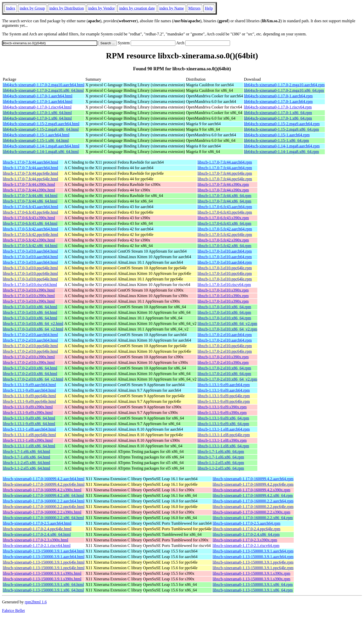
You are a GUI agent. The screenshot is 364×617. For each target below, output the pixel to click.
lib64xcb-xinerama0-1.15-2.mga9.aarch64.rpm (282, 124)
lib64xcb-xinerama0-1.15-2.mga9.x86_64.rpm (281, 129)
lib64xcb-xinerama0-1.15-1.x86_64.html (36, 140)
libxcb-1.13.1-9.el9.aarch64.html (29, 385)
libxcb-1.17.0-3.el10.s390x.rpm (223, 290)
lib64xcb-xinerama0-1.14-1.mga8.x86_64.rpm (281, 152)
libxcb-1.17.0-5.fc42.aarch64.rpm (225, 229)
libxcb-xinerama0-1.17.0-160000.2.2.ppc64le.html (44, 507)
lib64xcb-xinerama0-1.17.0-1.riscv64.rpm (278, 107)
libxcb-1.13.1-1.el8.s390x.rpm (222, 440)
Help (209, 8)
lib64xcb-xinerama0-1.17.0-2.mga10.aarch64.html (44, 85)
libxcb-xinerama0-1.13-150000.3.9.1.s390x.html (42, 573)
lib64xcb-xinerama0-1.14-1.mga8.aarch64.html (41, 146)
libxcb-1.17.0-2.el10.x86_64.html (30, 368)
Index (11, 8)
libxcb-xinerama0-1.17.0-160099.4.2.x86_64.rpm (253, 495)
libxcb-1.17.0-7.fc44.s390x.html (29, 184)
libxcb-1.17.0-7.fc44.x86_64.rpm (224, 196)
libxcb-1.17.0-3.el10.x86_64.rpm (224, 307)
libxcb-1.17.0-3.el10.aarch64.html (30, 251)
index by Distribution (67, 8)
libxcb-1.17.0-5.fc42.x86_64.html (30, 246)
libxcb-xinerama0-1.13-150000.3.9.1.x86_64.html (43, 585)
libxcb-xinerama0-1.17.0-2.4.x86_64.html (37, 534)
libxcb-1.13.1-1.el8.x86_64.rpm (223, 446)
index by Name (172, 8)
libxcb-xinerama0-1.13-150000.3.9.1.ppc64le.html (44, 562)
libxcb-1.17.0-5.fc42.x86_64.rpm (224, 246)
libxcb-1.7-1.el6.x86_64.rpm (221, 451)
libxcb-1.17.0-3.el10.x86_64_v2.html (33, 324)
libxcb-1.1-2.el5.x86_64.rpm (221, 463)
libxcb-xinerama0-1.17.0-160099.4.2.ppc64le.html (44, 484)
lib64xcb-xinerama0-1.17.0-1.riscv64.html (37, 107)
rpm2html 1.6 (36, 602)
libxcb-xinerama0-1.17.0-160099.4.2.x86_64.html (43, 495)
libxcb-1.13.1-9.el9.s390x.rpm (222, 407)
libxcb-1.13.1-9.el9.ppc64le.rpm (224, 396)
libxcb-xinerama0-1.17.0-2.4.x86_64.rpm (246, 534)
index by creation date (137, 8)
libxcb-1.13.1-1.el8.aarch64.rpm (224, 429)
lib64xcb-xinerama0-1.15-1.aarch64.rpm (277, 135)
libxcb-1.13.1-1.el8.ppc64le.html (29, 435)
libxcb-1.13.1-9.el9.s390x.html (28, 407)
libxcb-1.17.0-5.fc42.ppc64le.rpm (225, 235)
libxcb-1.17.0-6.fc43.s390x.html (29, 218)
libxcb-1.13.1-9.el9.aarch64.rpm (224, 385)
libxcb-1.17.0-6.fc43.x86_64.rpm (224, 223)
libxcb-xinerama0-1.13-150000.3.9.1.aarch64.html (44, 551)
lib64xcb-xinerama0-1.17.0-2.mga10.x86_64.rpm (284, 90)
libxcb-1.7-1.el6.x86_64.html (27, 451)
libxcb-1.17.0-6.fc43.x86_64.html (30, 223)
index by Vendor (101, 8)
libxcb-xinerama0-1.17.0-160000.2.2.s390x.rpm (252, 512)
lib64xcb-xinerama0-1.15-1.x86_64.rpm (276, 140)
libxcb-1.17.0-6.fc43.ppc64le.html (30, 212)
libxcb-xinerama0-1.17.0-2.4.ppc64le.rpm (246, 529)
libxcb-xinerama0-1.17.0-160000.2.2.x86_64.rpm (253, 518)
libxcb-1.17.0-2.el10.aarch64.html (30, 335)
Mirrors (195, 8)
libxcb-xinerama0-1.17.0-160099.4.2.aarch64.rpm (253, 479)
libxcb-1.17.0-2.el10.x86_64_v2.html (33, 379)
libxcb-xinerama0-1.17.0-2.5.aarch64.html (37, 523)
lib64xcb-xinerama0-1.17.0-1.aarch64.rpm (278, 96)
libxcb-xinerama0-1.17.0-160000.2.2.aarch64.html (44, 501)
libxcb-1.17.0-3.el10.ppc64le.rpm (225, 268)
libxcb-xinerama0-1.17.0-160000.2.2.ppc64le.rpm (253, 507)
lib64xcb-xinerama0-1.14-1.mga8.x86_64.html (41, 152)
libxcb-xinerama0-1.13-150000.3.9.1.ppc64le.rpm (253, 562)
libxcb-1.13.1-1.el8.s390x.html (28, 440)
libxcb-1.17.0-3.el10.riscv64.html (30, 285)
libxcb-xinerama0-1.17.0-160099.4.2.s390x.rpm (252, 490)
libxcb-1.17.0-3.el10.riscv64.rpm (224, 285)
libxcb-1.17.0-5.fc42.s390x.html (29, 240)
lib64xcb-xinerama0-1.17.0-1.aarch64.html (38, 96)
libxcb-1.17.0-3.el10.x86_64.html (30, 307)
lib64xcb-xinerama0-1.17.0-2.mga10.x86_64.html (43, 90)
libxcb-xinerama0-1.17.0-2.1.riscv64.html (37, 546)
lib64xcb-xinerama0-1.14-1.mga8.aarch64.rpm (282, 146)
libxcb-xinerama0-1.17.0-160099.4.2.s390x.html (42, 490)
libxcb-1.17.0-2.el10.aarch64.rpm (225, 335)
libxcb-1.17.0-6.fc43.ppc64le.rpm (225, 212)
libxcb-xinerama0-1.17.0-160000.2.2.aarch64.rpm (253, 501)
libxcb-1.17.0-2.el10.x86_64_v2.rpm (227, 379)
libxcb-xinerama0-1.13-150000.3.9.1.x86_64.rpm (253, 585)
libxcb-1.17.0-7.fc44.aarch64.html (30, 162)
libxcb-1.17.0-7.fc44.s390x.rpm (223, 184)
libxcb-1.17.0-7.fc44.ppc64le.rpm (225, 173)
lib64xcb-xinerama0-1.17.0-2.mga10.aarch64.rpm (284, 85)
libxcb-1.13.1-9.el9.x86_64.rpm (223, 418)
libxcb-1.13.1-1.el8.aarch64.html (29, 429)
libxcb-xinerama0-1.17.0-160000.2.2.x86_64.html (43, 518)
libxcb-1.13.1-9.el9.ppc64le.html (29, 396)
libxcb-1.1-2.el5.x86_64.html (27, 463)
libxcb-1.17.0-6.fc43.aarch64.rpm (225, 207)
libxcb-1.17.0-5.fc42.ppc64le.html (30, 235)
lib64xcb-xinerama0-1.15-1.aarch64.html (36, 135)
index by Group (32, 8)
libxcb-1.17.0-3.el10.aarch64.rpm (225, 251)
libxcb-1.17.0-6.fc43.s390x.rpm (223, 218)
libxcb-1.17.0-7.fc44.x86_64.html (30, 196)
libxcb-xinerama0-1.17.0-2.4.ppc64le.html (37, 529)
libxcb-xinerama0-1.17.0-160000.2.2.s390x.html (42, 512)
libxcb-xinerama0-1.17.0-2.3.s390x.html (36, 540)
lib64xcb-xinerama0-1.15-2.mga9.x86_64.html (41, 129)
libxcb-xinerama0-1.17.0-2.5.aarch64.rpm (246, 523)
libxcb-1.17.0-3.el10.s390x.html (29, 290)
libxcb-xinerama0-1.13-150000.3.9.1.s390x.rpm (252, 573)
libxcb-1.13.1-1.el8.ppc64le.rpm (224, 435)
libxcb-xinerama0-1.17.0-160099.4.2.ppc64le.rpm (253, 484)
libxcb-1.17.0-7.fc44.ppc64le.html (30, 173)
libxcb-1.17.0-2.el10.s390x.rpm (223, 357)
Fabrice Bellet (13, 611)
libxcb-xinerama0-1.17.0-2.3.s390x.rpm (245, 540)
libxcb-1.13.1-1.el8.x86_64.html (29, 446)
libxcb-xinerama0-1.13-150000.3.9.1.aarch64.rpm (253, 551)
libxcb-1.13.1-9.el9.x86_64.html (29, 418)
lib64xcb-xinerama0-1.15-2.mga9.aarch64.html (41, 124)
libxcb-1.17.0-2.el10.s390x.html (29, 357)
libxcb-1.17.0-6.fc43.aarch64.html (30, 207)
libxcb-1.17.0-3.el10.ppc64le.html (30, 268)
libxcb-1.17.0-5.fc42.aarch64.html (30, 229)
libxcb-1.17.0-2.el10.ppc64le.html (30, 346)
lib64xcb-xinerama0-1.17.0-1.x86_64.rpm (278, 113)
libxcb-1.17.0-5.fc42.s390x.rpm (223, 240)
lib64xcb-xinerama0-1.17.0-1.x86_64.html (37, 113)
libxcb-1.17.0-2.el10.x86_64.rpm (224, 368)
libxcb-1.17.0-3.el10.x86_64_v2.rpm (227, 324)
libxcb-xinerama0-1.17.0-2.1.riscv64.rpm (246, 546)
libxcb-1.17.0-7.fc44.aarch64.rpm (225, 162)
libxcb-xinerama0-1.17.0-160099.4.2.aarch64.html (44, 479)
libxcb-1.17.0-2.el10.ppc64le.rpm (225, 346)
